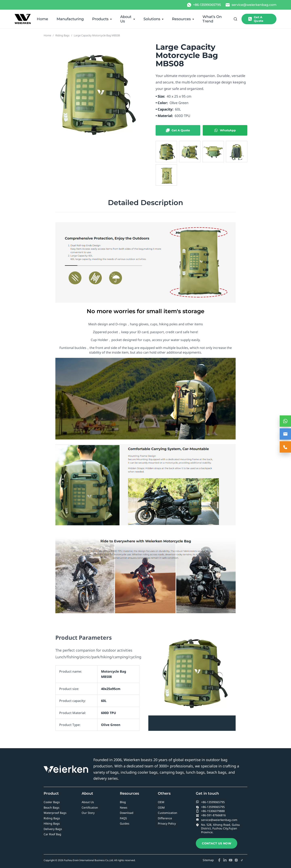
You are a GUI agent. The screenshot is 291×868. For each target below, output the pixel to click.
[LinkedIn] (225, 860)
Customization (168, 813)
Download (127, 813)
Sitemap (208, 860)
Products (100, 19)
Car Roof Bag (52, 834)
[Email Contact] (285, 434)
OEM (161, 802)
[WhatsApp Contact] (285, 421)
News (124, 807)
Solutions (152, 19)
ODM (161, 807)
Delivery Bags (53, 829)
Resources (181, 19)
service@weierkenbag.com (217, 820)
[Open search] (235, 19)
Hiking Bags (52, 823)
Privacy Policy (167, 823)
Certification (90, 807)
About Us (126, 19)
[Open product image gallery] (94, 93)
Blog (123, 802)
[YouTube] (231, 860)
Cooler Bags (52, 802)
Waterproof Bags (55, 813)
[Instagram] (236, 860)
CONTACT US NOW (217, 843)
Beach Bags (52, 807)
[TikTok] (242, 860)
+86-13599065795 (210, 802)
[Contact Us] (285, 447)
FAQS (123, 818)
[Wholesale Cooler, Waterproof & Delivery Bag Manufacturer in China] (23, 19)
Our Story (88, 813)
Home (42, 19)
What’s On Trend (212, 19)
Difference (165, 818)
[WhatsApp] (204, 5)
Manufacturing (70, 19)
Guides (125, 823)
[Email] (251, 5)
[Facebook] (219, 860)
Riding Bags (62, 35)
